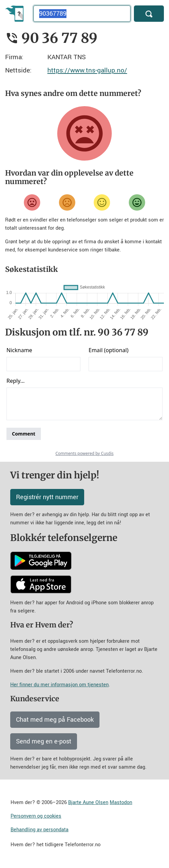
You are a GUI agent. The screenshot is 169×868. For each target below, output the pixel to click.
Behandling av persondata (40, 830)
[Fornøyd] (102, 202)
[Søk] (149, 14)
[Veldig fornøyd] (137, 202)
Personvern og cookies (36, 816)
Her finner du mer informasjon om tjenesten (59, 685)
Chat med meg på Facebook (55, 720)
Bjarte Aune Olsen (88, 803)
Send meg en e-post (44, 741)
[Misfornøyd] (67, 202)
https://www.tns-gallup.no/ (87, 70)
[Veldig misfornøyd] (32, 202)
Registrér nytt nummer (47, 497)
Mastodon (121, 803)
